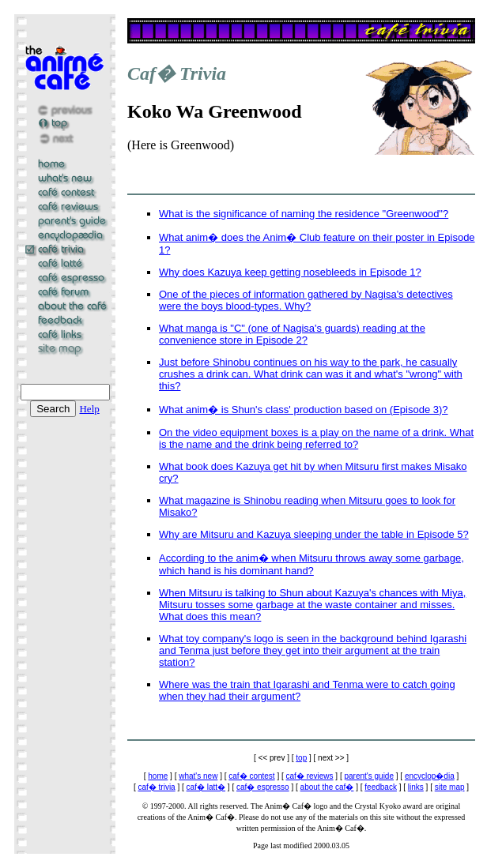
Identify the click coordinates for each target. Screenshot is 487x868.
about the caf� (327, 787)
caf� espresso (263, 787)
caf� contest (251, 776)
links (416, 787)
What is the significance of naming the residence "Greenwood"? (304, 214)
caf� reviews (310, 776)
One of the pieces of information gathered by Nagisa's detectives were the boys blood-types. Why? (306, 300)
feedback (381, 787)
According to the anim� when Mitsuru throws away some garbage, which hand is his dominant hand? (311, 564)
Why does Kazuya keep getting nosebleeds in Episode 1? (290, 272)
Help (89, 409)
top (301, 758)
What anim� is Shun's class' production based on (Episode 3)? (304, 410)
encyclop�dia (430, 776)
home (158, 776)
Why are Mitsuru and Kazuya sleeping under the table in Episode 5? (314, 534)
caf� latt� (206, 787)
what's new (198, 776)
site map (450, 787)
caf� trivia (156, 787)
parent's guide (369, 776)
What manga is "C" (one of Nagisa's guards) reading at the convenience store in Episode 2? (292, 334)
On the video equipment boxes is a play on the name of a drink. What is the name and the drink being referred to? (316, 438)
